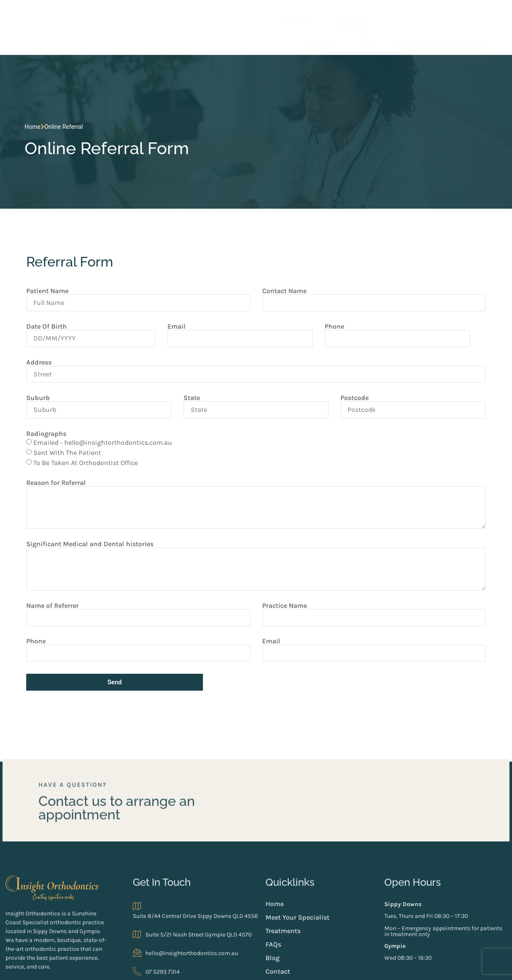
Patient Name (41, 252)
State (189, 359)
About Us (173, 15)
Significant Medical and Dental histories (83, 505)
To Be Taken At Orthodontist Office (79, 423)
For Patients (277, 15)
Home (23, 110)
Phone (336, 288)
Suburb (31, 359)
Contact (371, 31)
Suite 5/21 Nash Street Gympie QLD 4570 (204, 881)
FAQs (375, 14)
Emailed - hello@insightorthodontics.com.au (96, 403)
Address (32, 323)
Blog (341, 31)
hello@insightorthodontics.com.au (197, 899)
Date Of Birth (40, 288)
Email (174, 288)
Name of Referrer (46, 566)
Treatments (223, 15)
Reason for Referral (49, 444)
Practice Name (285, 566)
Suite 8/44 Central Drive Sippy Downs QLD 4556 (207, 856)
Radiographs (40, 395)
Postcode (357, 359)
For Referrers (333, 15)
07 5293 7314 (168, 918)
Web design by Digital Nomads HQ (153, 966)
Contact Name (284, 252)
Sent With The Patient (60, 413)
